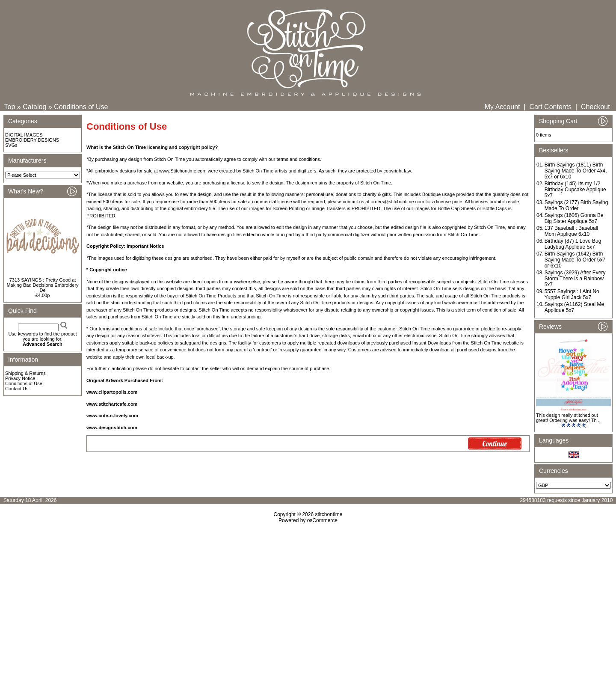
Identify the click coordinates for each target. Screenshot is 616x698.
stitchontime (329, 514)
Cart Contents (550, 107)
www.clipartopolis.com (112, 392)
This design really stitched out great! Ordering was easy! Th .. (568, 418)
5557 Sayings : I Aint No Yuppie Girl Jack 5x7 (572, 294)
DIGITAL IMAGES (24, 135)
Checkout (595, 107)
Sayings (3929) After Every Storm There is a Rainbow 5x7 (575, 279)
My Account (502, 107)
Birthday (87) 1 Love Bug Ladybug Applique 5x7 (573, 244)
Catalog (34, 107)
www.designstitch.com (112, 428)
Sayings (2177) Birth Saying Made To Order (576, 205)
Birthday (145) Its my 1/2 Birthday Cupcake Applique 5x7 (575, 190)
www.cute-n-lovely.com (112, 416)
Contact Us (17, 389)
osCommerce (322, 520)
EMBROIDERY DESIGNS (32, 140)
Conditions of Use (81, 107)
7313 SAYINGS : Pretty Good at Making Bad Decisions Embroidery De (42, 285)
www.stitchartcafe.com (112, 404)
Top (10, 107)
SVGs (11, 145)
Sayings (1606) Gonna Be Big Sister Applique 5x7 (574, 218)
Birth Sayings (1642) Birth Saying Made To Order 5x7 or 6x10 (575, 260)
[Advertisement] (308, 597)
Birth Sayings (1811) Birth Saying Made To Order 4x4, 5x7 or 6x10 (576, 171)
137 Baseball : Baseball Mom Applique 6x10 (571, 231)
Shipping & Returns (25, 373)
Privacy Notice (20, 378)
